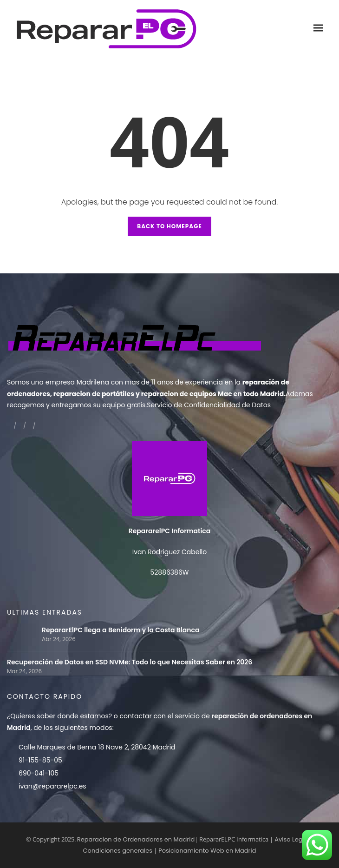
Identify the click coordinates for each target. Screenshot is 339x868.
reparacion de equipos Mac (187, 394)
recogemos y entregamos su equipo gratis (76, 405)
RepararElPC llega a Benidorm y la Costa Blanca (121, 630)
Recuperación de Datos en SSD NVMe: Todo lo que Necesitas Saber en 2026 (130, 662)
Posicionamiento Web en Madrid (207, 851)
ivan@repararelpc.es (52, 786)
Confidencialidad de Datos (227, 405)
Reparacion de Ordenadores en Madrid (136, 839)
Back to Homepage (169, 226)
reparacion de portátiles (94, 394)
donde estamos (83, 716)
